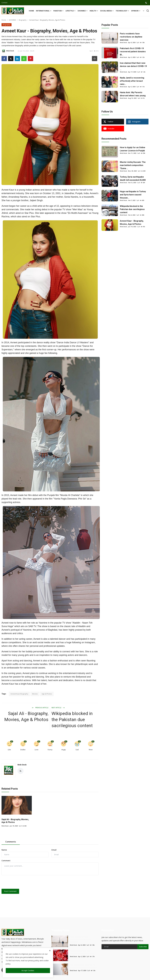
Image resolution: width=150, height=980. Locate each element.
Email (54, 850)
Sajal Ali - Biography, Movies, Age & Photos (26, 717)
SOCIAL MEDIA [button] (107, 11)
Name (4, 850)
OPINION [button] (136, 11)
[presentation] (21, 882)
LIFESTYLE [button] (71, 11)
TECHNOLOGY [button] (122, 11)
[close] (50, 951)
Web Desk (22, 765)
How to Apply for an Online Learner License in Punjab (133, 149)
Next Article (58, 708)
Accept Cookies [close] (28, 970)
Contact (4, 3)
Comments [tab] (11, 842)
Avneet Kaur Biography (19, 694)
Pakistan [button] (58, 11)
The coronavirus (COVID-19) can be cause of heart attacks (83, 966)
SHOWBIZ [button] (83, 11)
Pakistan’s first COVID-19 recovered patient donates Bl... (133, 52)
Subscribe (143, 947)
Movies (35, 694)
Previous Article (40, 708)
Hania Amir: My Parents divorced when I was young (133, 94)
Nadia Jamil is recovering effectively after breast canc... (132, 81)
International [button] (44, 11)
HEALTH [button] (94, 11)
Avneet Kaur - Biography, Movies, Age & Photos (132, 222)
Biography (23, 20)
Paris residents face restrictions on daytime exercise (131, 37)
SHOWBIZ (12, 20)
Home (31, 11)
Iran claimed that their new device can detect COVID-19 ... (133, 66)
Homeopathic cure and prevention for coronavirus (82, 952)
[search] (148, 11)
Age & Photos (47, 694)
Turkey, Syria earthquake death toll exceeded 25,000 (133, 178)
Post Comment (10, 891)
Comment (6, 861)
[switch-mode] (147, 3)
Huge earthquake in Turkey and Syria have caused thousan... (133, 195)
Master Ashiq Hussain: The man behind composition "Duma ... (133, 165)
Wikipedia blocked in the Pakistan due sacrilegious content (72, 720)
